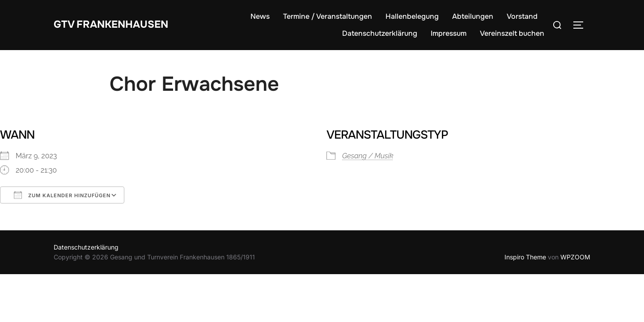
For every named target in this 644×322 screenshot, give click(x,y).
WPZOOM (575, 257)
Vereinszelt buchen (512, 33)
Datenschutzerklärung (380, 33)
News (260, 16)
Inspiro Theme (525, 257)
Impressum (449, 33)
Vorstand (522, 16)
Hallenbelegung (412, 16)
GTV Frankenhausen (119, 24)
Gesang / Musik (368, 156)
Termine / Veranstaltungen (328, 16)
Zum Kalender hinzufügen (62, 195)
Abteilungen (473, 16)
